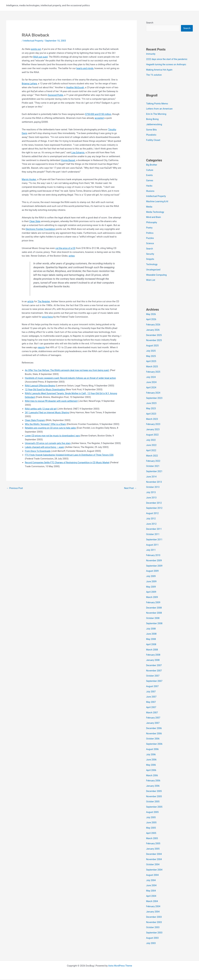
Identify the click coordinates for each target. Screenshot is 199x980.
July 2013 (151, 493)
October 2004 (153, 865)
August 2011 (153, 545)
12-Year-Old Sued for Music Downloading (46, 390)
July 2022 (151, 440)
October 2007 (153, 676)
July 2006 (151, 755)
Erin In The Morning (156, 114)
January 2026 (153, 330)
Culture (150, 171)
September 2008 (155, 624)
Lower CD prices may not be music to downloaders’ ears (54, 440)
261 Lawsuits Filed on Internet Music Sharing (48, 413)
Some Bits (151, 130)
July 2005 (151, 818)
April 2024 (151, 388)
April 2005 (151, 834)
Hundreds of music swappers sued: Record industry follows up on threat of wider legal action (73, 378)
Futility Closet (153, 141)
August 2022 (153, 435)
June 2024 (152, 383)
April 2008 (151, 645)
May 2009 (151, 587)
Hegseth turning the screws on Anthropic (167, 65)
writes (72, 256)
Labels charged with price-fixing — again (46, 455)
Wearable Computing (157, 275)
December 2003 (154, 917)
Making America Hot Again (160, 70)
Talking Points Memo (157, 104)
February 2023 (154, 425)
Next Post (130, 496)
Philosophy (152, 223)
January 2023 (153, 430)
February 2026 (154, 325)
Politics (150, 233)
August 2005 (153, 813)
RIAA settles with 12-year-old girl (42, 409)
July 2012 (151, 519)
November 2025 (154, 341)
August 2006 (153, 750)
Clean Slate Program (35, 420)
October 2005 (153, 802)
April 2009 (151, 593)
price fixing (48, 317)
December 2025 (154, 336)
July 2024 (151, 378)
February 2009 (154, 603)
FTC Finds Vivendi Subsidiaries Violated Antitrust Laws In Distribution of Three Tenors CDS (72, 463)
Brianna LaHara (30, 84)
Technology (152, 265)
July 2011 (151, 551)
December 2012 (154, 503)
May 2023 (151, 409)
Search (150, 23)
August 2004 (153, 875)
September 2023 (155, 399)
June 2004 (152, 886)
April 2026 (151, 320)
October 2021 (153, 467)
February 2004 (154, 907)
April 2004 (151, 896)
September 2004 (155, 870)
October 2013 (153, 488)
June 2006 (152, 760)
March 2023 (152, 419)
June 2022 (152, 446)
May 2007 (151, 703)
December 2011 (154, 530)
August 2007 (153, 687)
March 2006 (152, 776)
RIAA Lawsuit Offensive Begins (41, 386)
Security (150, 254)
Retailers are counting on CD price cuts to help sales (52, 432)
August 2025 (153, 346)
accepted (99, 118)
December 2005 (154, 792)
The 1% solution (154, 75)
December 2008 (154, 608)
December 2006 (154, 729)
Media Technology (156, 212)
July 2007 (151, 692)
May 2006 (151, 766)
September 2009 (155, 566)
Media (149, 207)
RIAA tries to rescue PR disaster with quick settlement (53, 401)
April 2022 (151, 451)
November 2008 (154, 613)
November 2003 (154, 923)
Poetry (149, 228)
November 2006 (154, 734)
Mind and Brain (154, 218)
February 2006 (154, 781)
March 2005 (152, 839)
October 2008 (153, 619)
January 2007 (153, 724)
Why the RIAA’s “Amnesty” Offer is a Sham (46, 424)
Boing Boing (152, 120)
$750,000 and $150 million (99, 114)
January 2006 (153, 786)
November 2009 (154, 561)
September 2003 (155, 933)
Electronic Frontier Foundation (41, 229)
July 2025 (151, 351)
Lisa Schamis (78, 153)
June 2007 (152, 697)
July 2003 (151, 944)
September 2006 (155, 745)
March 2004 (152, 902)
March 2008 (152, 650)
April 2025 (151, 362)
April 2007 (151, 708)
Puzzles (150, 239)
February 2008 (154, 655)
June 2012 (152, 524)
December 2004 (154, 855)
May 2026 (151, 315)
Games (150, 181)
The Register (44, 301)
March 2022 (152, 456)
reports (42, 347)
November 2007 (154, 671)
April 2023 (151, 414)
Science (150, 244)
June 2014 (152, 477)
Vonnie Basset (69, 160)
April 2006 (151, 771)
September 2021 (155, 472)
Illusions (150, 191)
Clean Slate (35, 221)
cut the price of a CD (66, 248)
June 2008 (152, 634)
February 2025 (154, 372)
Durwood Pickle (56, 95)
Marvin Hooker (29, 179)
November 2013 (154, 482)
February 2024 (154, 393)
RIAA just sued (41, 57)
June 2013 (152, 498)
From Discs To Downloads (38, 459)
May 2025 (151, 357)
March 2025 (152, 367)
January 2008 (153, 661)
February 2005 (154, 844)
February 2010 (154, 556)
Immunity (151, 54)
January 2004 (153, 912)
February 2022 (154, 461)
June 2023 (152, 404)
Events (150, 176)
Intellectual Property (34, 41)
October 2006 (153, 739)
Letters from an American (159, 109)
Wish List (151, 281)
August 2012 (153, 514)
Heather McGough (75, 87)
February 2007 (154, 718)
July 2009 (151, 577)
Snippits (150, 260)
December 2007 (154, 666)
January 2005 (153, 849)
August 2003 (153, 938)
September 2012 (155, 509)
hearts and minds (85, 68)
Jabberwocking (154, 125)
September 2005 (155, 807)
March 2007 (152, 713)
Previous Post (15, 496)
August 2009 (153, 572)
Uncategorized (154, 270)
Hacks (149, 186)
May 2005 (151, 828)
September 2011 (155, 540)
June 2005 (152, 823)
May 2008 (151, 640)
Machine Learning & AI (158, 202)
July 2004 (151, 881)
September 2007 (155, 682)
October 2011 (153, 535)
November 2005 (154, 797)
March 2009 (152, 598)
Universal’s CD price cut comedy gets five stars (49, 447)
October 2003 (153, 928)
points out (36, 49)
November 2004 (154, 860)
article (31, 301)
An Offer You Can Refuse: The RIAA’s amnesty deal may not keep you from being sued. (69, 370)
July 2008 (151, 629)
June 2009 (152, 582)
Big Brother (152, 165)
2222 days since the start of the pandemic (168, 59)
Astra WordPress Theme (120, 966)
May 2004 (151, 891)
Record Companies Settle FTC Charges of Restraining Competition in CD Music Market (69, 470)
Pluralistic (151, 135)
